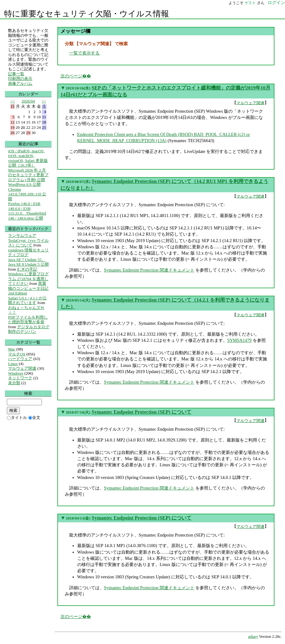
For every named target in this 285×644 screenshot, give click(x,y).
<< (13, 101)
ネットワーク (20, 378)
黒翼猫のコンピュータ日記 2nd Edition (28, 288)
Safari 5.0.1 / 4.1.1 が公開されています (27, 300)
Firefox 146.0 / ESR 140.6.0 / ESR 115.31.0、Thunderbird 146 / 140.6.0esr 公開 (27, 211)
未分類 (14, 383)
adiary (253, 637)
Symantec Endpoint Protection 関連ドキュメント (149, 270)
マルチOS (17, 354)
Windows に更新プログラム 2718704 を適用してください (28, 279)
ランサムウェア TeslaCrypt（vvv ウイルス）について (28, 240)
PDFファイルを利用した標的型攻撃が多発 (28, 320)
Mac (12, 349)
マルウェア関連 (250, 103)
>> (44, 101)
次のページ (71, 76)
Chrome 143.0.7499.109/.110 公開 (27, 194)
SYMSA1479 (239, 340)
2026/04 (28, 101)
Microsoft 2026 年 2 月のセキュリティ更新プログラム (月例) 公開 (28, 175)
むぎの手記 (27, 269)
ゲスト (250, 3)
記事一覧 (16, 74)
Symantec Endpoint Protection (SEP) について (142, 412)
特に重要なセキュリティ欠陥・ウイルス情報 (87, 14)
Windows (16, 373)
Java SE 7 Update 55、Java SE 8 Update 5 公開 (28, 262)
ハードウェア (20, 359)
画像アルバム (20, 83)
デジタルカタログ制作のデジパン (29, 329)
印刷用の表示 (20, 78)
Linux (13, 364)
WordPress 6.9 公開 (24, 184)
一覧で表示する (84, 53)
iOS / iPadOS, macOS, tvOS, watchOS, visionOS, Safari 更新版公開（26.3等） (28, 158)
